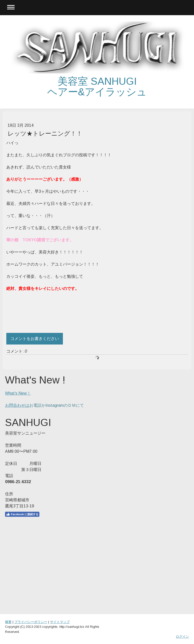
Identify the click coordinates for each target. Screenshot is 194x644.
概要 (8, 622)
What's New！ (18, 393)
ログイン (182, 637)
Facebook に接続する (22, 514)
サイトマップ (60, 622)
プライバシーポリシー (31, 622)
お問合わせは (17, 405)
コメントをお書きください (35, 339)
